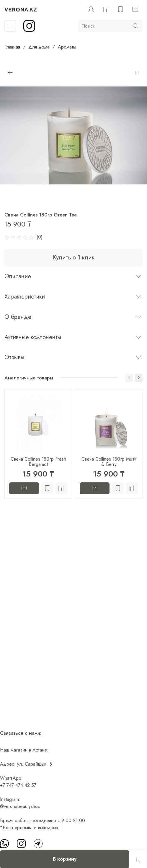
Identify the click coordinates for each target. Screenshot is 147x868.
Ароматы (67, 47)
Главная (12, 47)
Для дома (39, 47)
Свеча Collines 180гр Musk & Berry (109, 462)
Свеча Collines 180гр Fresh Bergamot (38, 462)
